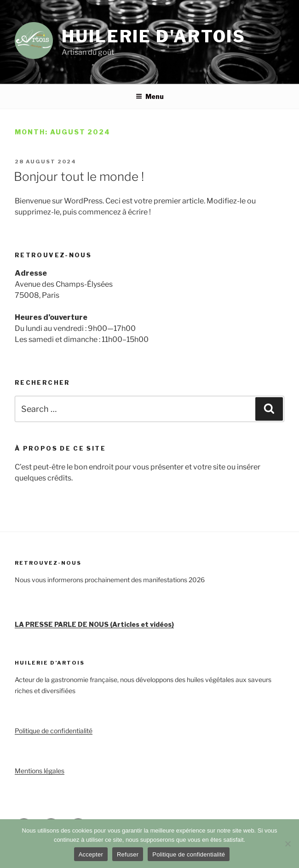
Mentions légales (40, 771)
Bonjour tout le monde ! (79, 176)
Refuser (128, 854)
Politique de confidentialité (54, 731)
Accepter (91, 854)
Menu (150, 96)
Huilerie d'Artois (154, 36)
